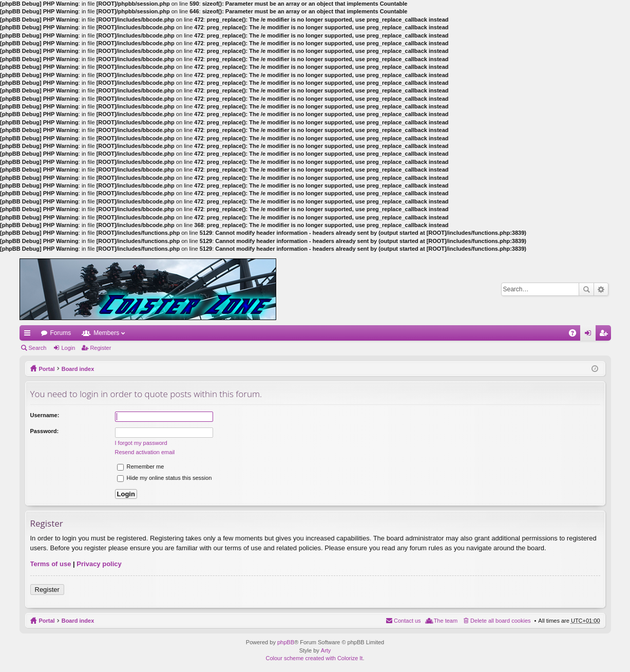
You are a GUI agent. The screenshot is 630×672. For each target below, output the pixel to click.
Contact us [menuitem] (407, 621)
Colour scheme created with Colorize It (314, 658)
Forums (61, 333)
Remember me (141, 466)
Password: (45, 431)
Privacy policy (99, 564)
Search (586, 289)
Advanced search (601, 289)
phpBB (286, 642)
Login (68, 348)
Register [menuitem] (605, 335)
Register (100, 348)
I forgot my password (141, 443)
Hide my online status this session (165, 478)
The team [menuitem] (446, 621)
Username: (45, 415)
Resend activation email (145, 452)
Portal (47, 369)
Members (106, 333)
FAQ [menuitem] (575, 335)
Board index (78, 369)
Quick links (29, 335)
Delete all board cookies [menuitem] (500, 621)
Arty (326, 650)
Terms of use (51, 564)
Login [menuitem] (590, 335)
